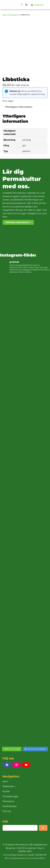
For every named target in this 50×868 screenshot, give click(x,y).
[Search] (43, 828)
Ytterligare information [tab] (19, 107)
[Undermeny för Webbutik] (15, 786)
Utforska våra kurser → (18, 222)
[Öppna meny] (22, 5)
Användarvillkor (37, 858)
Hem (5, 15)
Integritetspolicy (18, 858)
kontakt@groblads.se (15, 855)
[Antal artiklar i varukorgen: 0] (26, 5)
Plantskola (14, 15)
